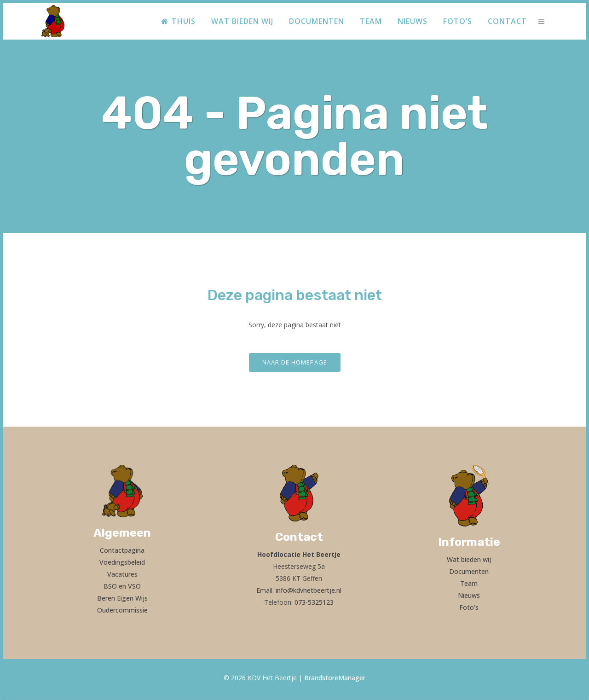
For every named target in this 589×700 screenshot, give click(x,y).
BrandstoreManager (335, 678)
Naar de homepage (295, 362)
